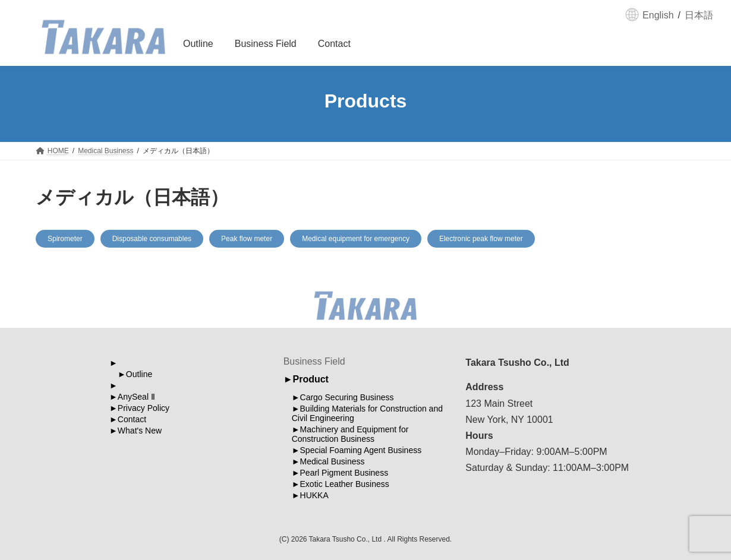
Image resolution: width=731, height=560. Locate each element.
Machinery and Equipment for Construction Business (350, 434)
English (658, 15)
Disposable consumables (152, 239)
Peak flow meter (247, 239)
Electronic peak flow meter (481, 239)
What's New (140, 431)
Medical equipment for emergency (356, 239)
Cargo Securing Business (347, 397)
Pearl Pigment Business (344, 473)
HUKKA (314, 495)
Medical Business (333, 461)
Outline (139, 374)
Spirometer (65, 239)
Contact (132, 419)
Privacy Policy (144, 408)
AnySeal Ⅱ (136, 397)
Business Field (314, 361)
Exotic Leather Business (345, 484)
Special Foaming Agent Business (361, 450)
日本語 (699, 15)
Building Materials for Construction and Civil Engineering (367, 413)
